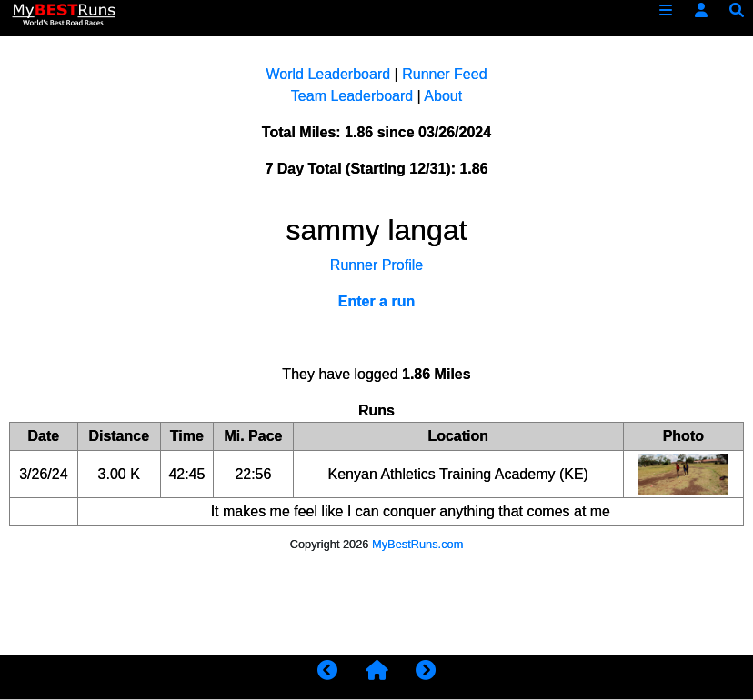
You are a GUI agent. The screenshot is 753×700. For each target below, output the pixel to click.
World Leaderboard (328, 74)
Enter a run (376, 301)
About (443, 96)
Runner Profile (376, 265)
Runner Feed (444, 74)
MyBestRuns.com (417, 544)
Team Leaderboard (352, 96)
